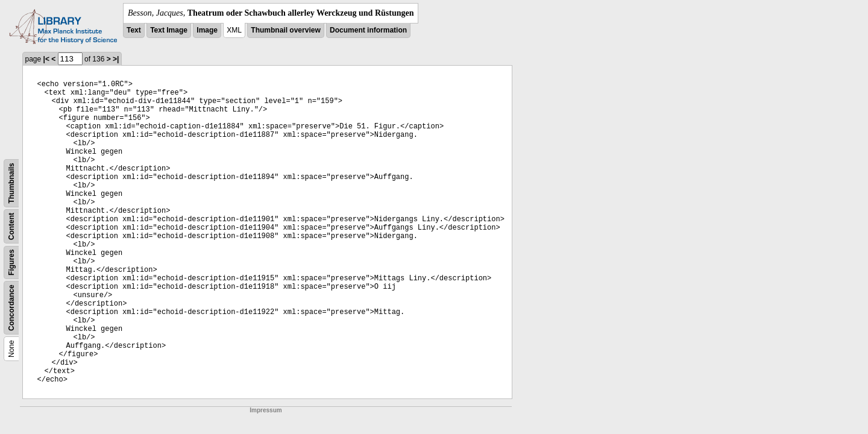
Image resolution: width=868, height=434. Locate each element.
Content (11, 226)
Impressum (266, 410)
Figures (11, 263)
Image (207, 30)
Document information (368, 30)
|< (46, 59)
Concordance (11, 308)
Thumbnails (11, 183)
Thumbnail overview (285, 30)
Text (134, 30)
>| (116, 59)
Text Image (169, 30)
